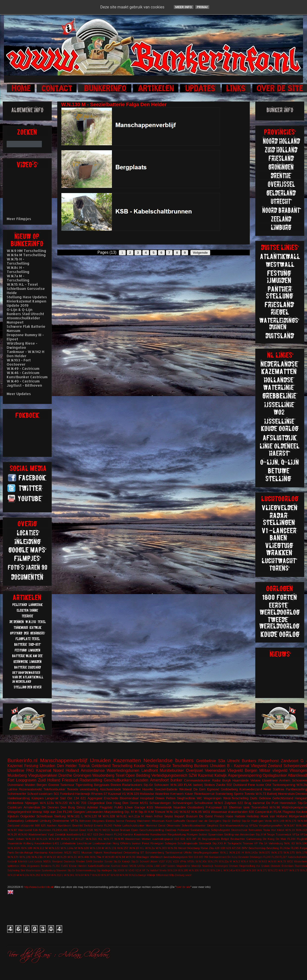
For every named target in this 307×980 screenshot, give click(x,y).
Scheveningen (183, 803)
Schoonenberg (154, 852)
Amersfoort (159, 780)
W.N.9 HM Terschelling (26, 251)
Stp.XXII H (219, 843)
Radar (216, 780)
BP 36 (197, 839)
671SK (236, 848)
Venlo (268, 821)
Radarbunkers (132, 785)
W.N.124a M (69, 848)
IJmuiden (100, 760)
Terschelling (122, 766)
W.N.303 (161, 848)
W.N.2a (150, 848)
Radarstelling (91, 780)
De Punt (272, 803)
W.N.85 (196, 812)
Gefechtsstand (283, 798)
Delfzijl (88, 825)
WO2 (290, 862)
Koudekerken (43, 843)
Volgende (200, 253)
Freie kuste (256, 785)
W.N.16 (290, 830)
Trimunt (160, 812)
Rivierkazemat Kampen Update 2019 (26, 303)
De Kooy (232, 857)
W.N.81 (122, 816)
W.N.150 (240, 870)
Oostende (69, 862)
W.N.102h (14, 848)
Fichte (117, 825)
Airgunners (33, 866)
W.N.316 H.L (94, 839)
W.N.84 (302, 821)
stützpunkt (27, 825)
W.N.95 (119, 839)
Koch (169, 821)
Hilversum (158, 821)
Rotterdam (288, 866)
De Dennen (50, 807)
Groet (82, 830)
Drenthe (65, 775)
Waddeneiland (37, 834)
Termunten (255, 830)
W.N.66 (272, 862)
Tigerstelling (84, 785)
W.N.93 (23, 834)
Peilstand (183, 830)
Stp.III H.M (146, 812)
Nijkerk (98, 852)
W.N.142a (251, 852)
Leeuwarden (95, 812)
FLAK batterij (193, 785)
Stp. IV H (131, 812)
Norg (116, 843)
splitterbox (13, 866)
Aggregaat (95, 798)
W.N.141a (229, 870)
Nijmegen (32, 803)
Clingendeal (96, 803)
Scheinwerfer (17, 794)
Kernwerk (177, 794)
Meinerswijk (163, 807)
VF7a (74, 821)
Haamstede (15, 843)
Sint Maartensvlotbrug (234, 825)
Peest (146, 843)
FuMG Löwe (124, 807)
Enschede (111, 798)
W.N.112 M (40, 848)
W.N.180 (177, 785)
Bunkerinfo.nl (22, 760)
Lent (31, 862)
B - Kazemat (238, 766)
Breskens (46, 866)
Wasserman (133, 839)
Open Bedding (138, 775)
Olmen (160, 798)
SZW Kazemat (201, 775)
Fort (11, 780)
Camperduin (264, 812)
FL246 (68, 812)
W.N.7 (88, 875)
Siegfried (212, 825)
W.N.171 (262, 870)
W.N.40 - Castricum (23, 381)
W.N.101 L (75, 816)
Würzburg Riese (197, 848)
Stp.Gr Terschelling (176, 766)
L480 (157, 866)
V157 (162, 862)
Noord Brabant (120, 830)
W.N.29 (62, 857)
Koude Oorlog (146, 766)
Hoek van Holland (274, 816)
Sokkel (203, 834)
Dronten (301, 794)
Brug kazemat (255, 803)
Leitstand (32, 821)
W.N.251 (35, 875)
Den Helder (67, 766)
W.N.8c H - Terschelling (18, 270)
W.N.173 (277, 852)
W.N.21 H (67, 839)
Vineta (163, 870)
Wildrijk (151, 875)
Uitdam (154, 862)
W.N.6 (219, 803)
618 (196, 857)
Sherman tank (239, 807)
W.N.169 (251, 870)
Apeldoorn (64, 825)
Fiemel (73, 830)
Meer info (184, 7)
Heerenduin (288, 803)
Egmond (213, 789)
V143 (131, 870)
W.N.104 (172, 870)
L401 (56, 843)
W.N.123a (47, 803)
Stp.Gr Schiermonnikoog (81, 870)
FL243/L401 (60, 830)
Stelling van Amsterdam (239, 834)
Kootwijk (12, 862)
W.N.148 (54, 839)
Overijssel (194, 770)
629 (229, 848)
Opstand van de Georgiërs (204, 821)
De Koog (269, 839)
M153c (47, 862)
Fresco (219, 816)
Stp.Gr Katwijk (122, 862)
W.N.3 (236, 862)
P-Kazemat (213, 807)
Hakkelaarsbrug (19, 798)
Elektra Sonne (115, 821)
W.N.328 (109, 816)
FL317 (283, 857)
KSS (150, 807)
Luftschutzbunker (134, 825)
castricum (46, 794)
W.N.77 (108, 839)
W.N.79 (282, 862)
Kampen (37, 798)
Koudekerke (142, 834)
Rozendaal (301, 866)
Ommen (233, 866)
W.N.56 (253, 862)
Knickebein (56, 852)
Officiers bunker (130, 843)
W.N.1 (224, 852)
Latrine (12, 789)
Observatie (173, 825)
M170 (98, 830)
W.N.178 (301, 852)
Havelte (148, 789)
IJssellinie (16, 770)
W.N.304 (46, 875)
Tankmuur (67, 785)
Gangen (79, 812)
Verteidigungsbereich (169, 775)
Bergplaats (102, 785)
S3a (222, 761)
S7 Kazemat (112, 794)
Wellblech (156, 857)
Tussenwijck (283, 834)
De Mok (281, 839)
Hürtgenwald (298, 816)
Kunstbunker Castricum (27, 377)
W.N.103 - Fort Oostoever (19, 362)
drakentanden (238, 812)
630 (252, 812)
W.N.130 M (97, 848)
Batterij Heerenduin (281, 794)
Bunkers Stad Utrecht (25, 314)
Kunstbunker (158, 834)
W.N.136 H (236, 852)
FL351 (56, 866)
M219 (106, 830)
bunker (177, 780)
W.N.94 (120, 857)
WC (200, 798)
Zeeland (275, 766)
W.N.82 (185, 812)
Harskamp (41, 852)
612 (177, 839)
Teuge (271, 834)
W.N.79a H (97, 857)
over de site (183, 887)
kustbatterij (74, 834)
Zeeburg (180, 875)
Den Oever (130, 803)
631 (183, 839)
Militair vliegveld (273, 770)
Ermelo (98, 825)
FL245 (295, 848)
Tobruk (84, 766)
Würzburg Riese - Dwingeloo (22, 345)
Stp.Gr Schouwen (156, 785)
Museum (87, 852)
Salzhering (13, 870)
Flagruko (289, 812)
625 (43, 825)
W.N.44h (84, 857)
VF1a (296, 834)
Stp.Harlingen (104, 870)
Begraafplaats (211, 839)
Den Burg (68, 807)
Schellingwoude (187, 843)
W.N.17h (13, 857)
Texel (120, 775)
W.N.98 (275, 807)
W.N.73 (261, 794)
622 (240, 803)
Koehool (116, 866)
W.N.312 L (57, 875)
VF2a (304, 834)
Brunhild (78, 825)
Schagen (171, 843)
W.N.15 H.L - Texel (22, 284)
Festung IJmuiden (40, 766)
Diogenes (98, 821)
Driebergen (256, 857)
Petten (171, 798)
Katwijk (220, 775)
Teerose (248, 843)
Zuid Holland (49, 780)
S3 (225, 807)
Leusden (141, 780)
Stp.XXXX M (120, 870)
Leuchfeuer (84, 843)
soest (188, 875)
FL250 (275, 857)
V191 (169, 862)
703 (84, 803)
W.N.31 (72, 857)
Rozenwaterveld (30, 789)
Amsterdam (32, 807)
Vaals (11, 839)
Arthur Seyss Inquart (169, 816)
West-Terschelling (236, 798)
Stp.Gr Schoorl (140, 862)
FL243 (108, 825)
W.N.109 (27, 848)
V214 (138, 870)
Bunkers (249, 761)
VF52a (253, 825)
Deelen (116, 785)
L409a (141, 866)
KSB (90, 830)
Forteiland (67, 794)
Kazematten (127, 760)
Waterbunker (132, 789)
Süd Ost (66, 798)
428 (217, 848)
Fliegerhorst (268, 761)
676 (189, 839)
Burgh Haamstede (236, 780)
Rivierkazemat (204, 794)
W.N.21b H (38, 857)
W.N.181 (25, 857)
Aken (149, 816)
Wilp (172, 875)
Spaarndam (216, 834)
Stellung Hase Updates (27, 297)
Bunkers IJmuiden (210, 766)
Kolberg (28, 843)
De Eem (200, 789)
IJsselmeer (270, 780)
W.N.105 (183, 870)
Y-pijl (51, 834)
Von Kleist (277, 830)
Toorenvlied (260, 807)
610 (223, 848)
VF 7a (146, 870)
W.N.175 (289, 852)
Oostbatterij (196, 807)
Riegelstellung (177, 834)
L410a (149, 866)
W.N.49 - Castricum (23, 368)
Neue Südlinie (274, 789)
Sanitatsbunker (200, 830)
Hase (229, 816)
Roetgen (192, 834)
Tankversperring (284, 785)
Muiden (30, 785)
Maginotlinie (183, 866)
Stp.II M (261, 834)
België (225, 839)
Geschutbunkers (118, 780)
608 (37, 825)
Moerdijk (196, 866)
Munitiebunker (172, 770)
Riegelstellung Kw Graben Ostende (260, 866)
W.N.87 (105, 875)
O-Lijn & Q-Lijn (20, 310)
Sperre (239, 794)
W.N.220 (61, 803)
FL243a (285, 848)
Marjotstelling (114, 812)
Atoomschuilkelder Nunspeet (23, 320)
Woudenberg (103, 775)
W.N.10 (30, 839)
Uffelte (188, 852)
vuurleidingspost (163, 839)
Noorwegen (221, 866)
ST (142, 852)
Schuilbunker (204, 803)
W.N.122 (54, 848)
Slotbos (209, 785)
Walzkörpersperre (294, 807)
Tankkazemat (174, 852)
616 (35, 830)
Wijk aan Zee (52, 812)
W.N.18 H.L (137, 848)
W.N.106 (194, 870)
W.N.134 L (217, 870)
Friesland (70, 780)
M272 (76, 852)
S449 (89, 862)
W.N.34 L (69, 875)
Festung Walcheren (138, 821)
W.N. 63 (289, 843)
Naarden (179, 807)
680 (201, 857)
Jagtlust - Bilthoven (24, 385)
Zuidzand (13, 825)
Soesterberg (224, 794)
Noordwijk (208, 866)
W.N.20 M (13, 875)
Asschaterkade (110, 789)
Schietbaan (44, 816)
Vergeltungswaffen (271, 825)
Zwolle (221, 785)
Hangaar (301, 798)
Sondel (108, 862)
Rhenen (97, 794)
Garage (140, 807)
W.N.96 (124, 875)
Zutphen (230, 803)
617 (90, 834)
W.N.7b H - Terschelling (18, 261)
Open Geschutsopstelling (148, 830)
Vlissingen (298, 770)
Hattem (240, 816)
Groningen (82, 775)
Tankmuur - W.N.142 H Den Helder (26, 354)
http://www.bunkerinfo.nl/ (39, 887)
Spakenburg (49, 870)
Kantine (128, 834)
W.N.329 (133, 794)
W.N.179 (294, 870)
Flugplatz (106, 807)
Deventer (244, 857)
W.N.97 (12, 830)
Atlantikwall (297, 775)
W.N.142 (173, 812)
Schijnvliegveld (220, 830)
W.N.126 (205, 870)
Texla (267, 830)
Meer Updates (19, 394)
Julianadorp (16, 821)
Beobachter (238, 839)
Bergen (42, 785)
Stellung (60, 816)
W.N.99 (130, 857)
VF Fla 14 (261, 843)
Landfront (150, 770)
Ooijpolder (28, 816)
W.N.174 (213, 862)
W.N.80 (96, 875)
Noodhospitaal (113, 852)
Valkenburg (276, 843)
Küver (189, 794)
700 (206, 857)
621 (83, 798)
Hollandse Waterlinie (155, 794)
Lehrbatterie (68, 843)
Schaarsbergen (160, 803)
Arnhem (285, 780)
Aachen (52, 825)
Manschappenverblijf (64, 760)
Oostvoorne (61, 821)
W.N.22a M (225, 862)
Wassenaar (219, 812)
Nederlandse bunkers (168, 760)
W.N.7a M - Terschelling (18, 278)
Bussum (192, 816)
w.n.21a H (136, 816)
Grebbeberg (229, 789)
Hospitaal (147, 798)
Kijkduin (13, 816)
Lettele (38, 862)
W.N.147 (289, 825)
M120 (68, 852)
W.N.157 (123, 848)
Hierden (82, 866)
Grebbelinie (206, 761)
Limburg (45, 821)
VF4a (183, 862)
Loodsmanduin (102, 843)
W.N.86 (172, 848)
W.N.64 (79, 875)
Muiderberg (17, 775)
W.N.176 (291, 821)
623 (96, 834)
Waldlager (143, 857)
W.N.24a (25, 875)
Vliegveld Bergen (242, 770)
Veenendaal (215, 770)
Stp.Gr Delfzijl (231, 821)
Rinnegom (157, 843)
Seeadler (98, 862)
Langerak (52, 798)
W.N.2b (302, 785)
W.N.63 (263, 862)
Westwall (185, 789)
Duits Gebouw (260, 798)
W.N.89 (110, 857)
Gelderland (101, 766)
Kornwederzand (251, 789)
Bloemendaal (129, 798)
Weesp (37, 812)
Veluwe (256, 780)
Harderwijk (83, 794)
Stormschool (239, 830)
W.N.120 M (93, 816)
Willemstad (162, 875)
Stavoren (61, 870)
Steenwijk (205, 843)
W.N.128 (83, 848)
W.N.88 (115, 875)
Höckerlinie (15, 803)
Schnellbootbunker (194, 825)
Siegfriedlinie (186, 798)
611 (84, 834)
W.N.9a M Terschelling (26, 255)
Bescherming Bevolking (264, 848)
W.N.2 (304, 870)
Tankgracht (234, 843)
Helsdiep (253, 816)
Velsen (20, 839)
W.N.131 (111, 848)
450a (23, 866)
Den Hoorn (106, 834)
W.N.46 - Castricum (23, 373)
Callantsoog (254, 839)
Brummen (45, 830)
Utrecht (233, 761)
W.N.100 (301, 843)
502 (229, 785)
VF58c (191, 862)
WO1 (206, 812)
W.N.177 (283, 870)
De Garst (206, 816)
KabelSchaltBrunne (99, 866)
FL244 (291, 839)
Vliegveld (259, 766)
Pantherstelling (296, 789)
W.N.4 (244, 862)
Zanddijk (60, 834)
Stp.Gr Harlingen (253, 821)
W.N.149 (279, 821)
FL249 (267, 857)
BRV (245, 848)
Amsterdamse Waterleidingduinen (110, 770)
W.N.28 (12, 834)
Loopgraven (26, 780)
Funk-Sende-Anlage (20, 852)
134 (77, 798)
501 (56, 794)
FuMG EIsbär (69, 866)
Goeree (54, 785)
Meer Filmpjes (19, 219)
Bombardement (218, 857)
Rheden (80, 862)
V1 (124, 794)
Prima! (202, 7)
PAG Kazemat (39, 770)
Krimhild (23, 862)
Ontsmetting (131, 852)
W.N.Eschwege (137, 875)
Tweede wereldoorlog (82, 789)
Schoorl (33, 794)
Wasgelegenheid (19, 812)
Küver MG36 (129, 866)
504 (191, 857)
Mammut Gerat (155, 825)
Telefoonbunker (54, 789)
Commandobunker (197, 780)
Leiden (171, 866)
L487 (164, 866)
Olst (268, 785)
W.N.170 (265, 852)
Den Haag (114, 803)
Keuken (302, 812)
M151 (144, 803)
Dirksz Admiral (87, 807)
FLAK (278, 812)
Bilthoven (85, 821)
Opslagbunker (274, 775)
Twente (250, 794)
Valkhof (154, 870)
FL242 (118, 834)
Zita (211, 848)
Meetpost (57, 862)
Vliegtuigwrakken (43, 775)
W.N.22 (51, 857)
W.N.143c (201, 862)
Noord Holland (66, 770)
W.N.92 (74, 803)
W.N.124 (42, 839)
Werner (146, 839)
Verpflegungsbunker (206, 852)
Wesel (182, 848)
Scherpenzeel (295, 766)
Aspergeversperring (245, 775)
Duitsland (240, 785)
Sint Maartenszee (31, 870)
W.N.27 (80, 839)
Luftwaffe (179, 821)
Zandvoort (289, 761)
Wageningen (213, 798)
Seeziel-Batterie (166, 789)
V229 (176, 862)
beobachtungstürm (176, 857)
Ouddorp (170, 830)
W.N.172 (273, 870)
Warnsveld (25, 830)
